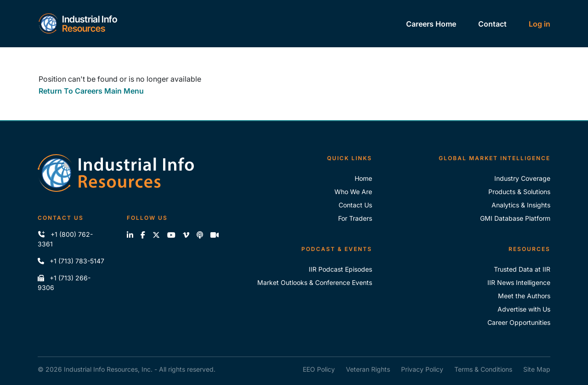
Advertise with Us (524, 309)
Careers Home (431, 24)
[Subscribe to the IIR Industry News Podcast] (200, 235)
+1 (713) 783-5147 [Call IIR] (71, 261)
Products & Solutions (519, 192)
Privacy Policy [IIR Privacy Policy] (422, 369)
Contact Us (355, 205)
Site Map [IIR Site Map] (537, 369)
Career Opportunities (519, 322)
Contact (492, 24)
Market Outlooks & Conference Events (315, 282)
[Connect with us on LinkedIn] (130, 235)
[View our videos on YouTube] (171, 235)
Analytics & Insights (521, 205)
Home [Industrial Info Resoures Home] (363, 178)
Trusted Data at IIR (522, 269)
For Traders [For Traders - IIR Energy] (355, 218)
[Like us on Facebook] (143, 235)
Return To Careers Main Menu (91, 91)
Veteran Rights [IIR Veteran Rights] (368, 369)
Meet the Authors (524, 296)
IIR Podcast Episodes (340, 269)
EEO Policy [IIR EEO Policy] (319, 369)
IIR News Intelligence (519, 282)
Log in (540, 24)
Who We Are (353, 192)
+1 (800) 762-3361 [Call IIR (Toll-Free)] (65, 239)
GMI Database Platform (515, 218)
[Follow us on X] (156, 235)
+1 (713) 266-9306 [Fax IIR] (64, 283)
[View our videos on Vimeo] (186, 235)
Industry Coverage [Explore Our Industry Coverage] (522, 178)
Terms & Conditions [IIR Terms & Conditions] (483, 369)
